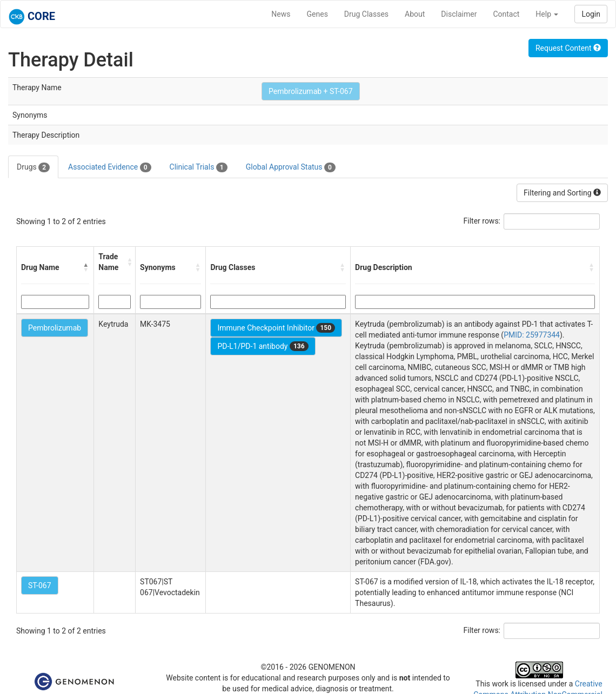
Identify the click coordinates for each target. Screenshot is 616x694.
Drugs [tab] (33, 167)
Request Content (568, 48)
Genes (317, 14)
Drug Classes (366, 14)
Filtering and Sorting (562, 193)
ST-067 (40, 585)
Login (591, 14)
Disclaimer (459, 14)
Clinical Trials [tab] (199, 167)
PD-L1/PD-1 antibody (263, 346)
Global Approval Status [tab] (291, 167)
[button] (86, 267)
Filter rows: (482, 221)
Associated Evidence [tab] (109, 167)
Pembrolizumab (55, 328)
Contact (506, 14)
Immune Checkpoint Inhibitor (276, 328)
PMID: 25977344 (532, 335)
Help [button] (547, 14)
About (415, 14)
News (281, 14)
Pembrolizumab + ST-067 (311, 91)
